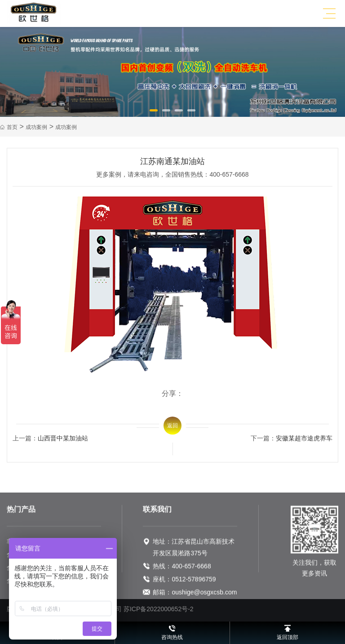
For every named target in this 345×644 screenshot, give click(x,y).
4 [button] (192, 114)
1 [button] (154, 114)
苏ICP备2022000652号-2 (159, 609)
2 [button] (167, 114)
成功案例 (36, 127)
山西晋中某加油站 (63, 438)
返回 (172, 426)
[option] (172, 72)
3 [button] (179, 114)
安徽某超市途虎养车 (304, 438)
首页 (12, 127)
